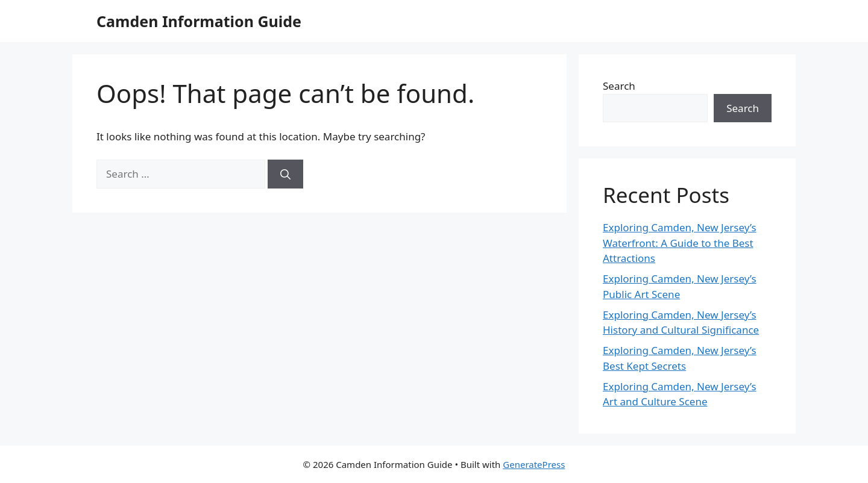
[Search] (285, 174)
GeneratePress (534, 464)
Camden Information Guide (199, 21)
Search (619, 86)
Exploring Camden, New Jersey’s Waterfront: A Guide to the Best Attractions (680, 243)
